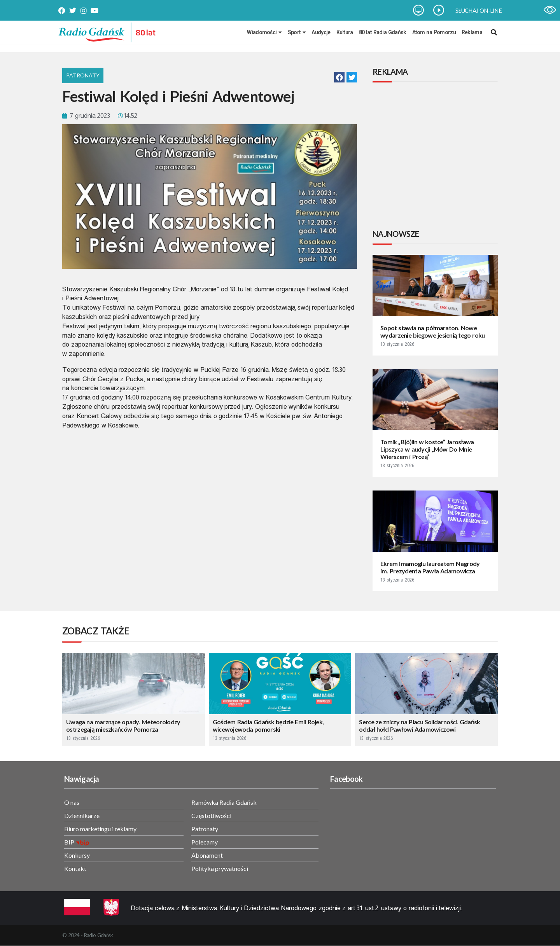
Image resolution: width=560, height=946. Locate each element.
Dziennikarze (82, 815)
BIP (69, 842)
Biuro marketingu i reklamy (100, 829)
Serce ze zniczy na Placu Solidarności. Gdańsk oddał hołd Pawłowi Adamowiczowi (419, 725)
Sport (297, 32)
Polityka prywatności (220, 868)
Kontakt (75, 868)
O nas (72, 802)
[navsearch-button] (494, 32)
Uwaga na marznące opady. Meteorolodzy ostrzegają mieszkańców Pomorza (123, 725)
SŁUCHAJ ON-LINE (479, 11)
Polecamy (205, 842)
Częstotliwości (211, 815)
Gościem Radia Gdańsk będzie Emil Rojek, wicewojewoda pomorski (268, 725)
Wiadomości (264, 32)
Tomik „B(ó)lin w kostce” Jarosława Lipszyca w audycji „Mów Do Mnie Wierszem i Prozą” (427, 449)
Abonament (207, 855)
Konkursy (77, 855)
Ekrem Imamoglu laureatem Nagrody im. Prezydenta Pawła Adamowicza (430, 567)
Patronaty (83, 75)
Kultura (345, 32)
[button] (339, 77)
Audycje (321, 32)
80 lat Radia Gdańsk (383, 32)
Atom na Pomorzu (434, 32)
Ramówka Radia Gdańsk (224, 802)
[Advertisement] (437, 157)
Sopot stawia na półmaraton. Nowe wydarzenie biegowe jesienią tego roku (433, 331)
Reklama (472, 32)
